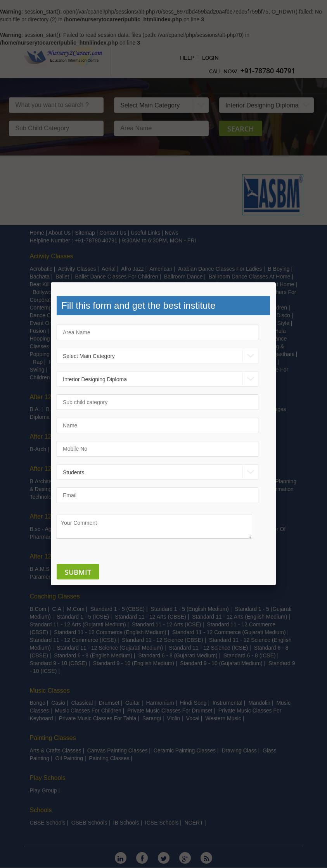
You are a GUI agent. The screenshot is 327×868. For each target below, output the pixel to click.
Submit (78, 572)
